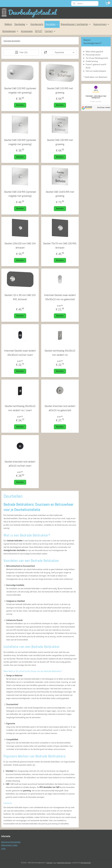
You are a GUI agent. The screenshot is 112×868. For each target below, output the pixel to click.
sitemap (50, 863)
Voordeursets (37, 24)
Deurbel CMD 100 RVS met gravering (60, 142)
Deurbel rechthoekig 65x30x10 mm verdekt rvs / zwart (20, 408)
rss (55, 863)
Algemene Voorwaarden (11, 842)
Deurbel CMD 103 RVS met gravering (60, 90)
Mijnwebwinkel (86, 863)
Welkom (8, 24)
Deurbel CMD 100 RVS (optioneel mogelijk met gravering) (20, 142)
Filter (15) (21, 52)
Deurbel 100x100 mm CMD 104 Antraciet (20, 245)
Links (3, 848)
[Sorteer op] (59, 52)
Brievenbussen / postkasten (76, 24)
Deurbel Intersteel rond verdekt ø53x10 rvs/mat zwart (20, 464)
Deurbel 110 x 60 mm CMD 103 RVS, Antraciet (20, 297)
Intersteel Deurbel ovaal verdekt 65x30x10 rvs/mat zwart (20, 353)
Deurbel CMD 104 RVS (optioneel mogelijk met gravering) (20, 194)
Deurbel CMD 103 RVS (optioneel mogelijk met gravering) (20, 90)
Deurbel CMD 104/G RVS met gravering (60, 194)
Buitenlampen (11, 31)
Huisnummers (101, 24)
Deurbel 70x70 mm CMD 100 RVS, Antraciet (60, 245)
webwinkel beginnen (64, 863)
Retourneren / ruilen (9, 845)
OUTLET (39, 31)
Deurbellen (52, 24)
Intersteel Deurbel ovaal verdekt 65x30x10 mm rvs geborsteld (60, 297)
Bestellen (20, 105)
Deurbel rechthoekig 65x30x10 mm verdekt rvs (60, 353)
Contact (50, 31)
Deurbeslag (21, 24)
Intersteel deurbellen (12, 41)
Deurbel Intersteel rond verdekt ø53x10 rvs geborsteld (60, 408)
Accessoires (27, 31)
